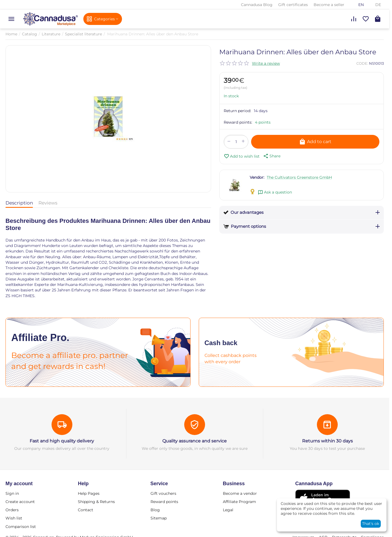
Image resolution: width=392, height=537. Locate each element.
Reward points (164, 502)
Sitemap (159, 518)
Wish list (14, 518)
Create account (20, 502)
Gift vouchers (163, 493)
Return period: (237, 111)
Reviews (48, 203)
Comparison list (21, 527)
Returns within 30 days (327, 441)
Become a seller (329, 5)
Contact (86, 510)
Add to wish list (242, 156)
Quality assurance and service (194, 441)
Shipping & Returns (96, 502)
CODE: (362, 63)
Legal (228, 510)
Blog (155, 510)
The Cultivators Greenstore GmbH (299, 177)
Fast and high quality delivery (62, 441)
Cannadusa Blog (257, 5)
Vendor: (257, 177)
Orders (12, 510)
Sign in (12, 493)
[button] (271, 156)
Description (19, 203)
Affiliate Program (239, 502)
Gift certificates (293, 5)
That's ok (371, 524)
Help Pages (89, 493)
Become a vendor (240, 493)
